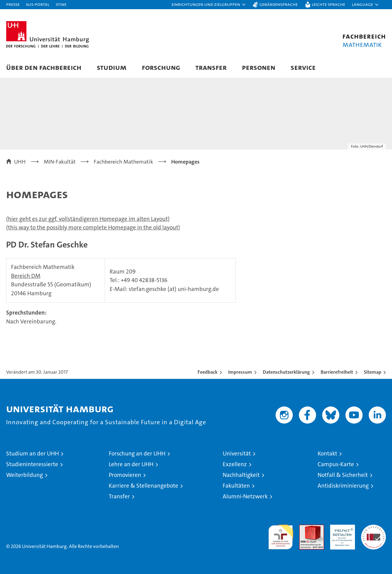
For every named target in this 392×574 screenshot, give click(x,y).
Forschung (161, 67)
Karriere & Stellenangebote (143, 486)
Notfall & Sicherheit (343, 475)
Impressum (240, 372)
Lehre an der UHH (131, 464)
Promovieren (125, 475)
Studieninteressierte (32, 464)
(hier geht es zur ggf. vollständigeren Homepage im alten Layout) (88, 219)
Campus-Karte (336, 464)
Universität (237, 453)
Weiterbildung (24, 475)
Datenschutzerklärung (286, 372)
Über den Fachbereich (44, 67)
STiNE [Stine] (61, 4)
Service (303, 67)
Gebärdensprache (279, 4)
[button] (209, 5)
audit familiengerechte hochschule (281, 534)
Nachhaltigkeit (241, 475)
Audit (305, 528)
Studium (112, 67)
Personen (259, 67)
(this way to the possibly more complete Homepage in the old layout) (93, 227)
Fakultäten (236, 486)
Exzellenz (235, 464)
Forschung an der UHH (137, 453)
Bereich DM (26, 276)
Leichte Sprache (328, 4)
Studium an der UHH (32, 453)
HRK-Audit (341, 528)
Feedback (207, 372)
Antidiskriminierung (343, 486)
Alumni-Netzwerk (245, 496)
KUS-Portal (38, 4)
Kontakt (327, 453)
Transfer (211, 67)
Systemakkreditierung (373, 528)
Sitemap (373, 372)
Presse (13, 4)
